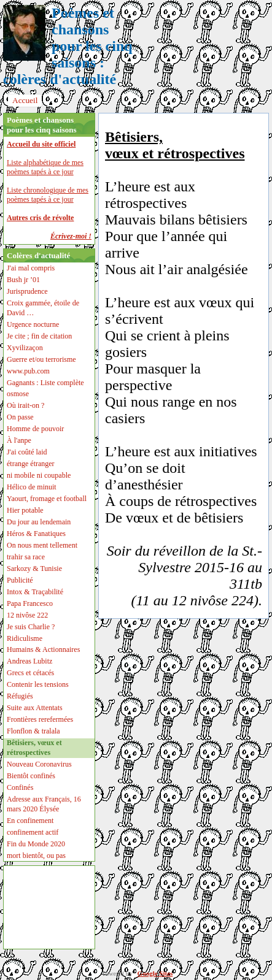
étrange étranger (31, 464)
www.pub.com (28, 371)
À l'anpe (19, 440)
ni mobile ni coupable (39, 475)
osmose (18, 394)
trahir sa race (26, 557)
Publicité (20, 580)
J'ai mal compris (31, 268)
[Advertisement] (45, 907)
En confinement (30, 821)
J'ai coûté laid (27, 452)
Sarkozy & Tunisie (34, 568)
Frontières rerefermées (40, 719)
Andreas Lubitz (29, 661)
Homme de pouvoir (35, 429)
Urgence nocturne (33, 324)
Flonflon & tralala (33, 731)
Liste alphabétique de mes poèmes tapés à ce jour (45, 167)
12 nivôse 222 (27, 615)
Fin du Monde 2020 (36, 844)
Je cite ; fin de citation (39, 336)
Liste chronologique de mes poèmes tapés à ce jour (48, 195)
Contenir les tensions (38, 684)
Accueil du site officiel (41, 144)
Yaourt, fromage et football (47, 499)
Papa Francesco (30, 603)
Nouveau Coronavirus (39, 764)
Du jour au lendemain (39, 522)
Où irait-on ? (25, 405)
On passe (20, 417)
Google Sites (155, 973)
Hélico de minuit (32, 487)
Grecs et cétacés (30, 673)
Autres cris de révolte (40, 218)
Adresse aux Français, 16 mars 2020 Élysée (44, 804)
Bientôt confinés (31, 776)
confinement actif (33, 832)
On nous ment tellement (42, 545)
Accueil (25, 100)
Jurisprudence (27, 291)
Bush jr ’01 (23, 280)
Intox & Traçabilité (35, 592)
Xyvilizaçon (25, 348)
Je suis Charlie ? (31, 627)
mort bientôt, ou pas (36, 856)
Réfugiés (20, 696)
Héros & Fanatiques (36, 534)
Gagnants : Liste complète (45, 383)
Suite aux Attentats (35, 708)
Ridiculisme (25, 638)
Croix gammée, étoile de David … (43, 308)
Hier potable (25, 510)
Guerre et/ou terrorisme (41, 359)
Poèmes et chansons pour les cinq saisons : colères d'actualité (68, 46)
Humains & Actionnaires (43, 649)
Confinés (20, 787)
